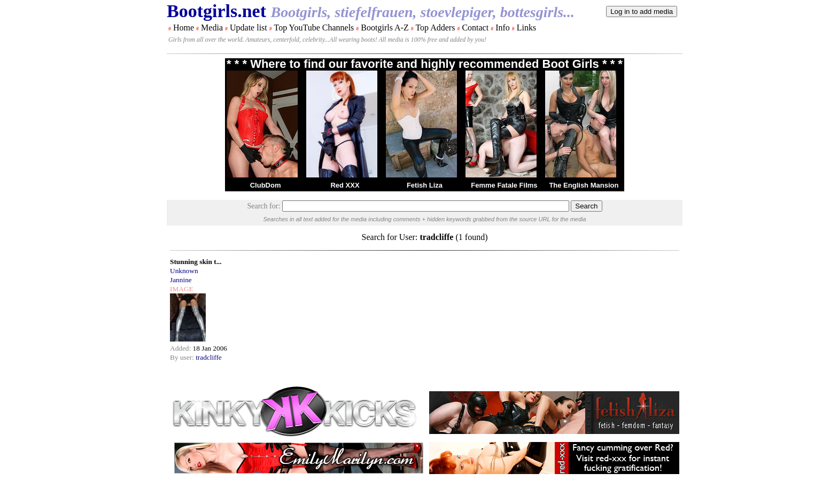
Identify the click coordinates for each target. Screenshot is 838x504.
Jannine (181, 280)
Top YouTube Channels (314, 28)
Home (184, 28)
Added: (181, 348)
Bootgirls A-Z (385, 28)
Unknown (184, 271)
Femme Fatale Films (504, 185)
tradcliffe (209, 357)
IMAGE (182, 289)
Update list (249, 28)
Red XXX (345, 185)
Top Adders (435, 28)
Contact (475, 28)
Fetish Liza (425, 185)
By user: (183, 357)
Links (526, 28)
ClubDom (266, 185)
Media (212, 28)
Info (503, 28)
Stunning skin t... (196, 262)
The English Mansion (584, 185)
